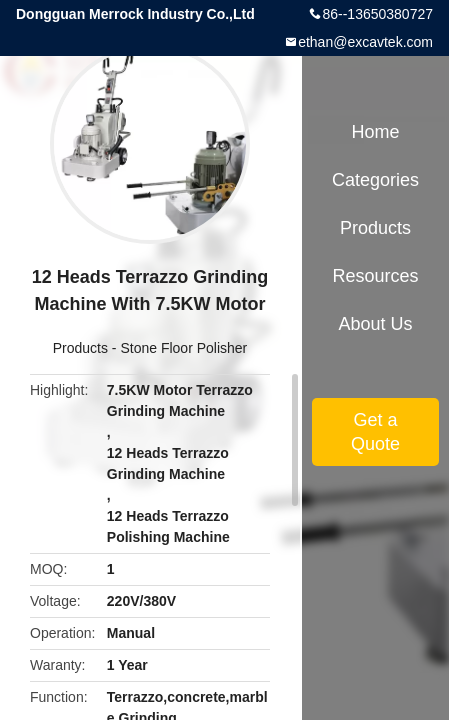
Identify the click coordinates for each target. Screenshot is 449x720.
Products (80, 348)
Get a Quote (375, 432)
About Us (375, 324)
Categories (375, 180)
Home (375, 132)
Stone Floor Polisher (183, 348)
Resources (375, 276)
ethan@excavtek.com (365, 42)
